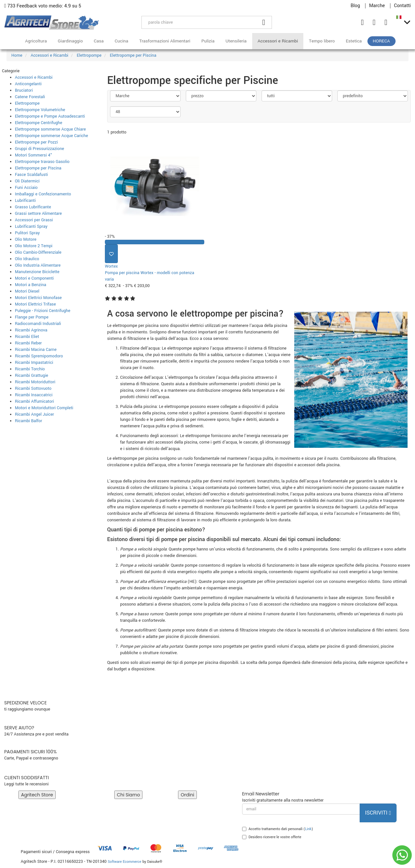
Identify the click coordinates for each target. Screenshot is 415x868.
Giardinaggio (70, 41)
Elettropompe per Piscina (38, 168)
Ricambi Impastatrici (34, 363)
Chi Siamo (128, 795)
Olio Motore (26, 239)
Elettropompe (27, 103)
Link (308, 829)
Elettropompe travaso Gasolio (42, 162)
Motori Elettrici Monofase (38, 298)
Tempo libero (322, 41)
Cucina (121, 41)
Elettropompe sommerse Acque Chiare (50, 129)
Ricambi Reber (28, 343)
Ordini (187, 795)
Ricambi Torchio (30, 369)
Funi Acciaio (26, 188)
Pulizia (208, 41)
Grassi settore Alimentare (38, 214)
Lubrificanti (25, 201)
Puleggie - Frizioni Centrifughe (43, 311)
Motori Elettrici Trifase (35, 304)
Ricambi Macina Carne (36, 350)
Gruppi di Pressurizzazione (39, 149)
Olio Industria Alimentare (38, 265)
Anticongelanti (28, 84)
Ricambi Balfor (28, 421)
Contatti (402, 6)
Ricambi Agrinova (31, 330)
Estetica (354, 41)
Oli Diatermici (27, 181)
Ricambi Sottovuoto (33, 388)
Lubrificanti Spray (31, 226)
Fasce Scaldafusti (31, 175)
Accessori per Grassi (34, 220)
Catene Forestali (30, 97)
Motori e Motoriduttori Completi (44, 408)
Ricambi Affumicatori (34, 401)
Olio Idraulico (27, 259)
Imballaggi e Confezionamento (43, 194)
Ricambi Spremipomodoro (39, 356)
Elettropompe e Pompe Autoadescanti (50, 116)
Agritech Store (37, 795)
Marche (377, 6)
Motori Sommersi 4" (34, 155)
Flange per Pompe (32, 317)
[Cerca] (264, 22)
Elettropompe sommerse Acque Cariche (51, 136)
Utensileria (236, 41)
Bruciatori (24, 90)
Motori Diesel (27, 291)
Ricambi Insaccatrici (34, 395)
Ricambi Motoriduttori (35, 382)
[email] (301, 809)
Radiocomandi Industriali (38, 324)
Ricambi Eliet (27, 337)
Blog (355, 6)
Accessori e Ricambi (278, 41)
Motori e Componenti (34, 278)
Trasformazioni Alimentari (165, 41)
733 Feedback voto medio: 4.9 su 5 (43, 6)
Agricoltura (36, 41)
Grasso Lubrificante (33, 207)
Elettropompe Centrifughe (39, 123)
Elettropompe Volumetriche (40, 110)
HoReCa (381, 41)
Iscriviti (378, 813)
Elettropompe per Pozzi (36, 142)
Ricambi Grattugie (32, 376)
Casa (99, 41)
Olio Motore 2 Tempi (34, 246)
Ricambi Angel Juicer (34, 414)
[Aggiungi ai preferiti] (111, 254)
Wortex (111, 266)
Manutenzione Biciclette (37, 272)
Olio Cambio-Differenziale (38, 252)
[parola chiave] (199, 22)
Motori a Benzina (31, 285)
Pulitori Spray (27, 233)
